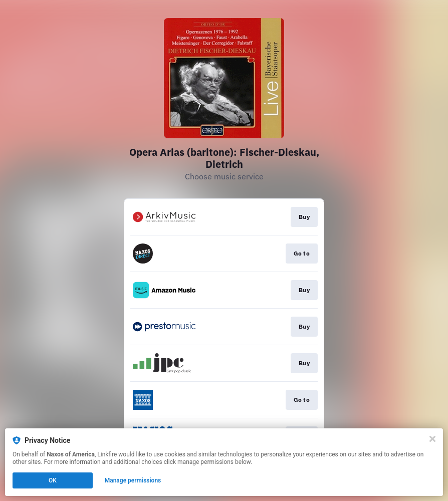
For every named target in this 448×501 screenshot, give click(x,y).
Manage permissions (133, 480)
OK (53, 480)
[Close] (432, 439)
